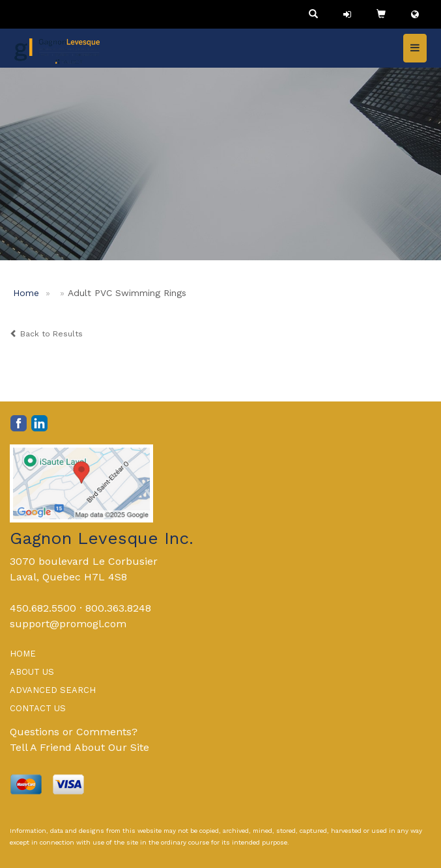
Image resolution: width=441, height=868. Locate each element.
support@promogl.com (68, 624)
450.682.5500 (43, 608)
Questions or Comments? (74, 732)
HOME (23, 654)
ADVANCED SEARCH (53, 690)
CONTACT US (38, 708)
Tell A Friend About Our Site (79, 747)
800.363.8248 (118, 608)
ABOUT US (32, 672)
